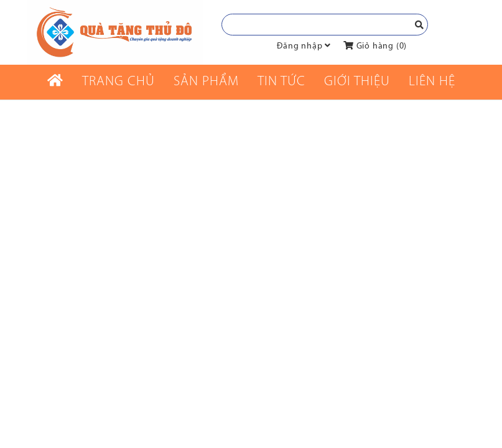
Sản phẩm (206, 82)
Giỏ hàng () (375, 46)
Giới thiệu (357, 82)
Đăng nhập (300, 46)
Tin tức (281, 82)
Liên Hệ (432, 82)
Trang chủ (119, 82)
